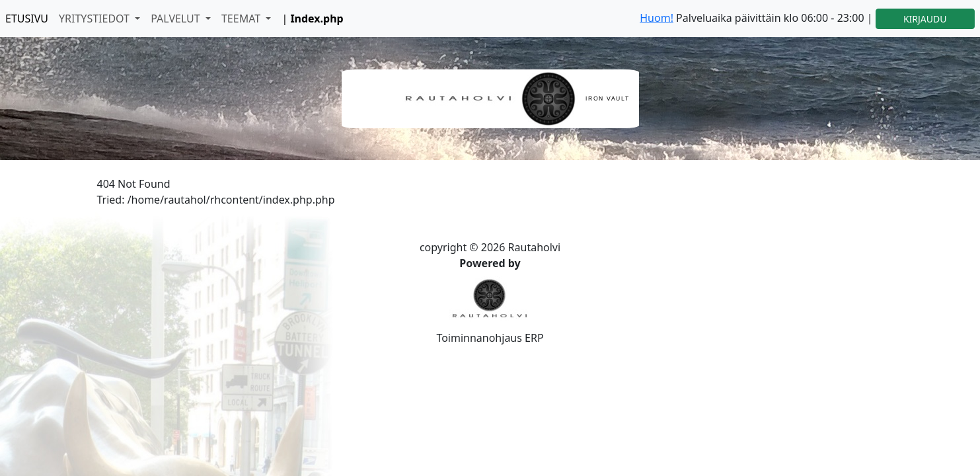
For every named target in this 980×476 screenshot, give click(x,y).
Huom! (657, 17)
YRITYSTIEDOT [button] (95, 19)
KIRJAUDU (925, 19)
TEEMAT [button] (242, 19)
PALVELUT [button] (177, 19)
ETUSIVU (27, 19)
